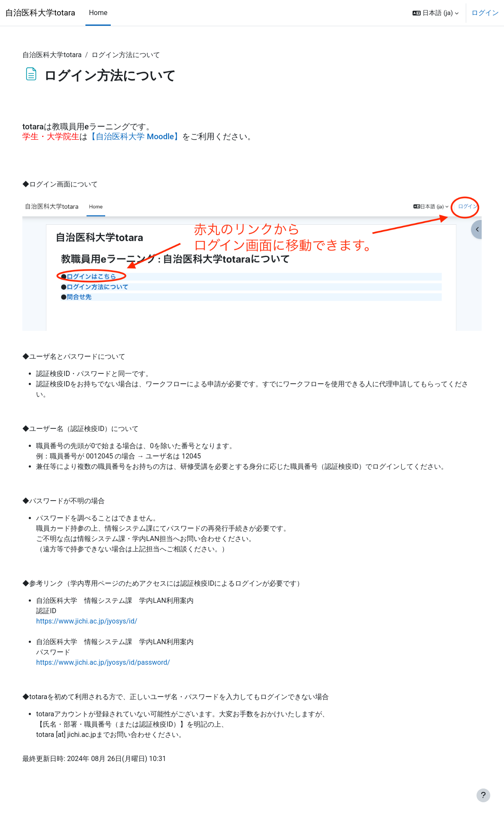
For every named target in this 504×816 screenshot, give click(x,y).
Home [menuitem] (98, 13)
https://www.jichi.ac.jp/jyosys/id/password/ (123, 661)
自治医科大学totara (40, 13)
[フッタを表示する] (483, 795)
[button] (436, 13)
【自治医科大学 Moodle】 (155, 137)
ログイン (485, 13)
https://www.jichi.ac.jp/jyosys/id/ (106, 620)
